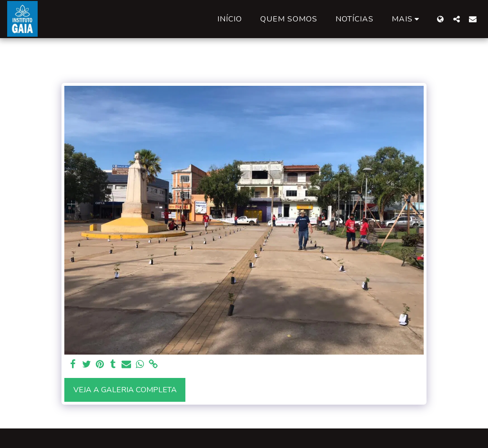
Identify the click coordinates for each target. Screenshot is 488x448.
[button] (457, 19)
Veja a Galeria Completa (125, 390)
